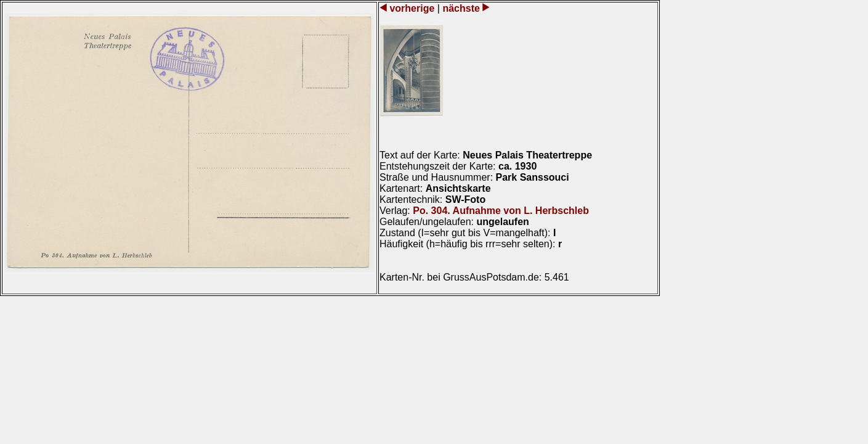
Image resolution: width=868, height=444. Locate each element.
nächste (461, 8)
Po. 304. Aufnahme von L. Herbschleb (501, 211)
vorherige (412, 8)
